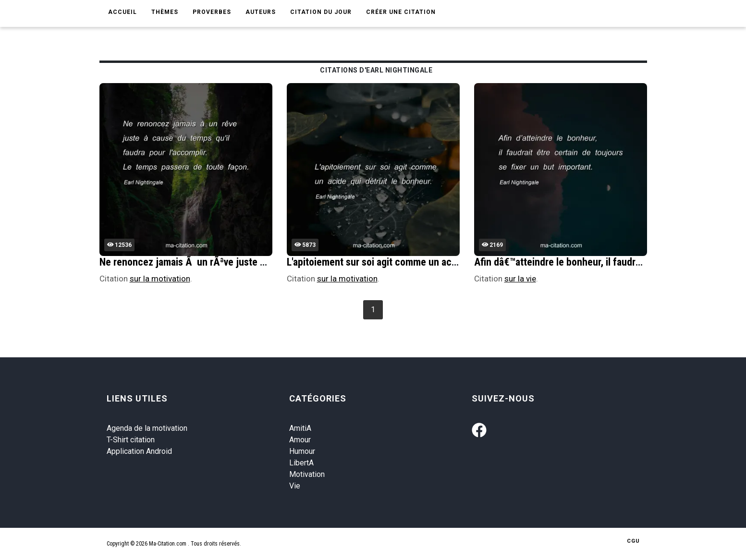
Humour (302, 451)
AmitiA (300, 428)
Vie (295, 486)
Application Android (139, 451)
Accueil (122, 12)
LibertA (301, 463)
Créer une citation (401, 12)
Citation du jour (321, 12)
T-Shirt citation (131, 440)
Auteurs (261, 12)
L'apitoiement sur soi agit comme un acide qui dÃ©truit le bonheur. (428, 262)
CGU (633, 541)
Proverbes (212, 12)
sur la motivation (160, 279)
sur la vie (520, 279)
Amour (300, 440)
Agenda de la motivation (147, 428)
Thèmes (165, 12)
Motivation (307, 474)
